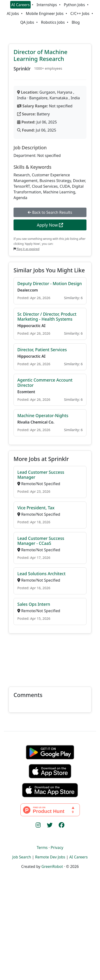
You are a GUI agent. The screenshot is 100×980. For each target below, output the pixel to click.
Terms (42, 848)
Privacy (57, 848)
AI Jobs (13, 14)
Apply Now (50, 225)
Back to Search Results (50, 212)
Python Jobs (74, 5)
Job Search (22, 857)
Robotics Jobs (53, 22)
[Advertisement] (50, 657)
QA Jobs (27, 22)
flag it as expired (26, 249)
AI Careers (20, 5)
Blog (76, 22)
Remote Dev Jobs (50, 857)
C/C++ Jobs (80, 14)
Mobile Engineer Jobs (45, 14)
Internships (47, 5)
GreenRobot (52, 866)
